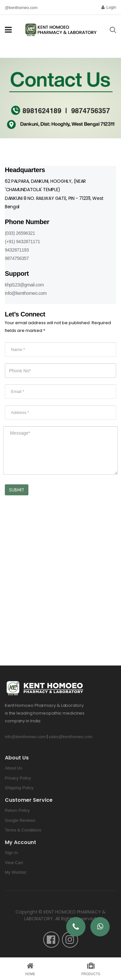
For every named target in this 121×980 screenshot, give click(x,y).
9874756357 (17, 258)
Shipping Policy (19, 788)
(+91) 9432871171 (22, 242)
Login (109, 7)
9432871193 (17, 250)
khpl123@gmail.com (24, 285)
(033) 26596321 (20, 233)
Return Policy (17, 810)
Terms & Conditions (23, 830)
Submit (17, 490)
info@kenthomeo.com (26, 293)
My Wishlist (15, 872)
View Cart (14, 863)
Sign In (11, 853)
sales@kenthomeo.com (71, 737)
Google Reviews (20, 820)
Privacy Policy (18, 778)
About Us (13, 768)
